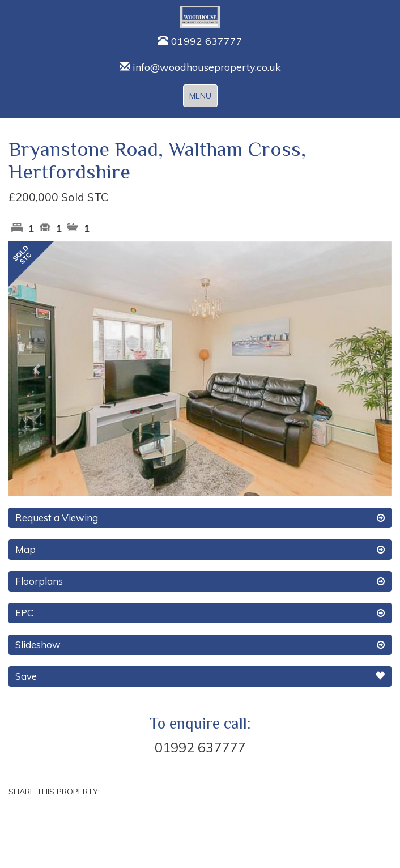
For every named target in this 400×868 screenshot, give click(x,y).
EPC (200, 613)
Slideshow (200, 645)
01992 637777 (200, 41)
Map (200, 550)
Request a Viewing (200, 518)
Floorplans (200, 581)
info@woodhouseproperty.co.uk (200, 67)
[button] (37, 369)
